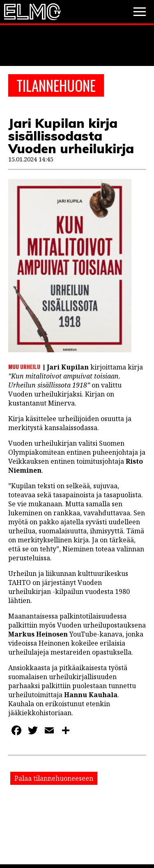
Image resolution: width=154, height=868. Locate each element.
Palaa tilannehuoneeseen (54, 778)
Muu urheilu (24, 367)
